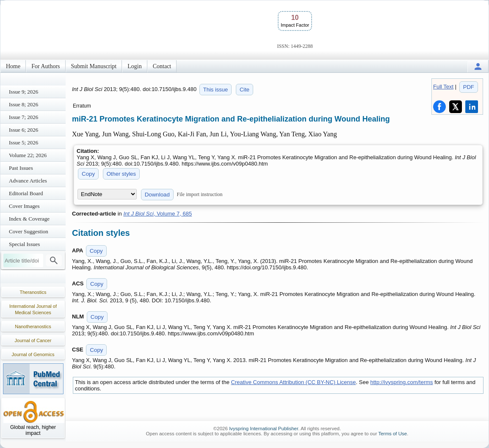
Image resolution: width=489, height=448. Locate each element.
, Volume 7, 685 (157, 214)
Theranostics (33, 292)
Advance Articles (28, 181)
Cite (244, 90)
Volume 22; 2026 (28, 155)
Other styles (121, 174)
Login (134, 66)
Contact (162, 66)
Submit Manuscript (94, 66)
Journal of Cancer (33, 340)
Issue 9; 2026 (23, 92)
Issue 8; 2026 (23, 104)
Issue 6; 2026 (23, 130)
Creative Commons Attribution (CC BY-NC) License (294, 382)
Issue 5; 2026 (23, 142)
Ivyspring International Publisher (264, 429)
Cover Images (24, 206)
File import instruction (200, 194)
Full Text (443, 87)
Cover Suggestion (29, 231)
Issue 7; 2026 (23, 117)
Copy (88, 174)
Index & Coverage (29, 219)
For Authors (46, 66)
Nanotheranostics (33, 326)
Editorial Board (26, 193)
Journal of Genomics (33, 354)
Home (13, 66)
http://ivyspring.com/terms (402, 382)
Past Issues (21, 168)
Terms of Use (392, 434)
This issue (216, 90)
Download (157, 195)
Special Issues (24, 244)
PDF (469, 87)
